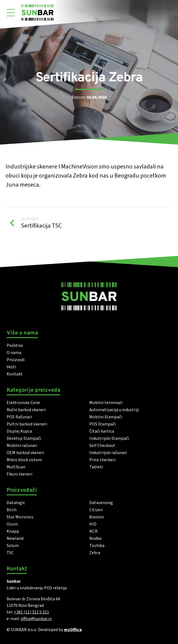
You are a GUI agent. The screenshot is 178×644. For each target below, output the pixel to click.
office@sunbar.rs (36, 619)
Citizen (96, 510)
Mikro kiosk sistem (24, 460)
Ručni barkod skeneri (26, 410)
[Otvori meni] (11, 13)
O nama (14, 353)
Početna (15, 346)
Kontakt (15, 374)
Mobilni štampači (106, 417)
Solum (13, 546)
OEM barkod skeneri (25, 453)
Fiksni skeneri (19, 474)
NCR (93, 531)
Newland (15, 538)
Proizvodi (16, 360)
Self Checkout (102, 446)
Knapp (13, 531)
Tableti (96, 467)
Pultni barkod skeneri (27, 424)
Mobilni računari (22, 446)
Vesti (11, 367)
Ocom (12, 524)
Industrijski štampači (109, 438)
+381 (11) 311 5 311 (31, 612)
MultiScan (16, 467)
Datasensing (101, 503)
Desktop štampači (24, 438)
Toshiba (97, 546)
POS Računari (19, 417)
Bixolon (97, 517)
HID (93, 524)
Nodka (95, 538)
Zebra (95, 553)
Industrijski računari (108, 453)
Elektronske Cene (23, 403)
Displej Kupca (19, 431)
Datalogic (16, 503)
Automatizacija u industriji (114, 410)
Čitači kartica (102, 431)
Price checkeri (102, 460)
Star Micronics (20, 517)
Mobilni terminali (106, 403)
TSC (10, 553)
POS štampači (103, 424)
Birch (12, 510)
